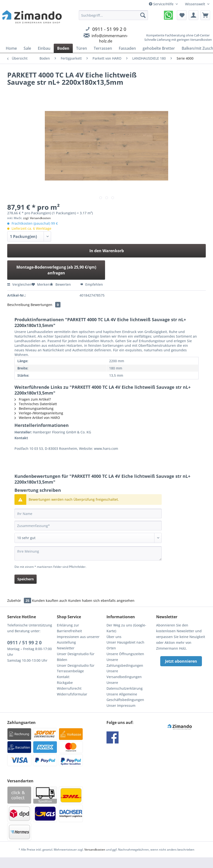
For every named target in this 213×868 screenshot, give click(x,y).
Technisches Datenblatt (36, 404)
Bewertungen (46, 305)
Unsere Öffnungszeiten (125, 654)
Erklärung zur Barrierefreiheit (69, 628)
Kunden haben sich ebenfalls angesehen (101, 601)
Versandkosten (95, 850)
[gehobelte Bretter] (159, 48)
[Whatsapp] (168, 15)
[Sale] (27, 48)
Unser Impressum (121, 705)
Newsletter (66, 648)
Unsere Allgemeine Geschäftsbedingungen (125, 697)
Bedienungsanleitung (34, 408)
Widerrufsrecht (69, 688)
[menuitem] (113, 32)
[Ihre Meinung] (88, 553)
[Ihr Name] (88, 514)
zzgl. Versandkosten (37, 218)
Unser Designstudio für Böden (76, 657)
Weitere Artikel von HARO (37, 418)
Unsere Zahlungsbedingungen (125, 663)
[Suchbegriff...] (113, 15)
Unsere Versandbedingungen (124, 674)
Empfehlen (92, 284)
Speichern (26, 579)
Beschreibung (18, 305)
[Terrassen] (103, 48)
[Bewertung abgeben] (88, 538)
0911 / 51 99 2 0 (24, 643)
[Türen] (82, 48)
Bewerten (61, 284)
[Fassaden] (127, 48)
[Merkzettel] (182, 15)
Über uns (114, 637)
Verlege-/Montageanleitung (39, 413)
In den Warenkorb (107, 251)
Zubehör (20, 601)
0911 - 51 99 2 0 (109, 29)
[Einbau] (44, 48)
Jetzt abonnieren (181, 661)
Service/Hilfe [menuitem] (162, 4)
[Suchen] (143, 15)
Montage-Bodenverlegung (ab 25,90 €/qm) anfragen (56, 270)
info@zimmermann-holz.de (110, 38)
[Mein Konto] (193, 15)
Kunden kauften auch (50, 601)
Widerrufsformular (72, 694)
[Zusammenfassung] (88, 526)
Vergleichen (19, 284)
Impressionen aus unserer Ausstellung (78, 640)
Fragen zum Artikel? (33, 399)
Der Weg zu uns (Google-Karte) (126, 628)
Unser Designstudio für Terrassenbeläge (76, 668)
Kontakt (63, 677)
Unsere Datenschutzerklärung (125, 685)
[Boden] (63, 48)
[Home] (11, 48)
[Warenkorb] (205, 15)
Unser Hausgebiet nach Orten (125, 645)
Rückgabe (65, 683)
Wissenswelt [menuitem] (196, 4)
